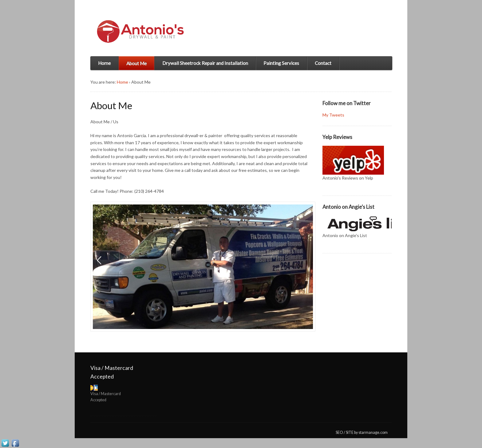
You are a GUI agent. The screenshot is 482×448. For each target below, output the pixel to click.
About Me (136, 63)
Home (104, 63)
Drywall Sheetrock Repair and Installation (205, 63)
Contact (323, 63)
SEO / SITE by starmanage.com (362, 432)
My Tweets (333, 115)
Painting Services (281, 63)
